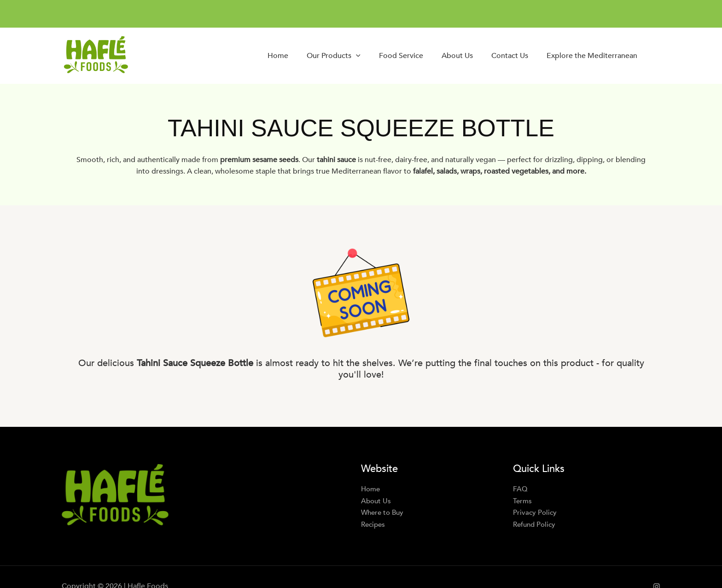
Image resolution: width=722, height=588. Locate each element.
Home (278, 56)
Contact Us (510, 56)
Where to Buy (384, 512)
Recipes (374, 524)
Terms (523, 501)
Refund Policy (536, 524)
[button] (356, 56)
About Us (457, 56)
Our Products (334, 56)
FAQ (520, 489)
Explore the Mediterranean (592, 56)
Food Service (401, 56)
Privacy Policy (536, 512)
